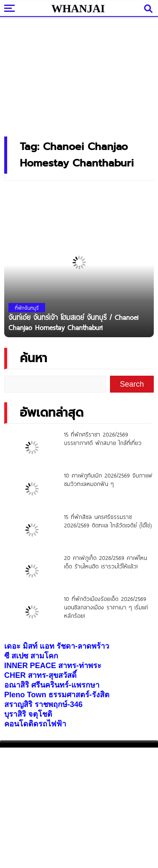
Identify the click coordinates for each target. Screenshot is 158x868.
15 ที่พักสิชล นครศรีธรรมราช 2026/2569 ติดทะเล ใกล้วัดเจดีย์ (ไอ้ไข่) (108, 521)
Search (132, 384)
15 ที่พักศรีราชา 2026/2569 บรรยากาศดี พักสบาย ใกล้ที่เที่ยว (103, 439)
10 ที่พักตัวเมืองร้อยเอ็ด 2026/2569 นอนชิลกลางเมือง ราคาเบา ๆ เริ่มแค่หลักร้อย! (106, 607)
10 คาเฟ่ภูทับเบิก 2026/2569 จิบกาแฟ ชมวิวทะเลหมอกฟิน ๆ (108, 480)
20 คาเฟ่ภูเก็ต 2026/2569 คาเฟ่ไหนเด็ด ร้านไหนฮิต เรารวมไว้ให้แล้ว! (106, 562)
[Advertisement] (79, 74)
